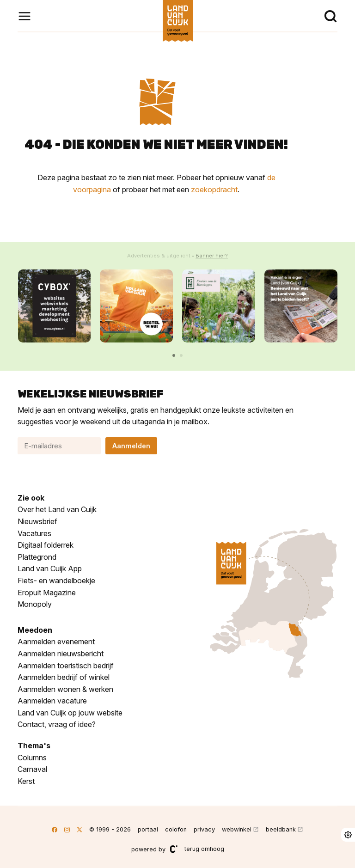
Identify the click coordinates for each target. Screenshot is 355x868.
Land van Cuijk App (50, 568)
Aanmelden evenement (56, 642)
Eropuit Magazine (47, 593)
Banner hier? (212, 256)
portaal (148, 829)
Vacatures (34, 533)
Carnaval (32, 769)
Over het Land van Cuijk (57, 509)
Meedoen (35, 630)
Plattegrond (37, 557)
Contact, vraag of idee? (57, 724)
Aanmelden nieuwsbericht (61, 654)
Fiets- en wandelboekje (56, 581)
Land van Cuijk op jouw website (70, 713)
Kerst (26, 781)
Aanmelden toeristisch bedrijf (66, 666)
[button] (174, 355)
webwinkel (237, 829)
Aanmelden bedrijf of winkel (64, 677)
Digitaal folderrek (46, 545)
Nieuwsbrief (37, 521)
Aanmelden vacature (52, 701)
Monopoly (35, 604)
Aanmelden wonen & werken (65, 689)
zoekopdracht (214, 189)
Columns (32, 758)
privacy (204, 829)
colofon (176, 829)
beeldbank (281, 829)
